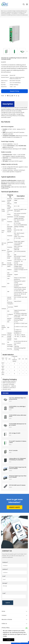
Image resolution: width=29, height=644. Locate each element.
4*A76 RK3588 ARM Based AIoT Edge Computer (18, 425)
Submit (8, 603)
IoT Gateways (22, 14)
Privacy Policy (6, 628)
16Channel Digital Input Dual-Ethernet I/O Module (18, 477)
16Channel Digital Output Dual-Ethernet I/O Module (18, 468)
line (8, 96)
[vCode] (14, 596)
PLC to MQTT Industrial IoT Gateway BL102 (18, 442)
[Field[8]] (15, 572)
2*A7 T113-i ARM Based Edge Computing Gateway (17, 399)
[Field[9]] (15, 579)
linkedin (19, 96)
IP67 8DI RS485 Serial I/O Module (17, 485)
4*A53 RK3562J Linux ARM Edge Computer (17, 407)
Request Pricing (14, 91)
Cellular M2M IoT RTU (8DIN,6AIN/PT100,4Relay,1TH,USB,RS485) (17, 459)
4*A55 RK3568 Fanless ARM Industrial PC (18, 416)
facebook (6, 96)
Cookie (9, 631)
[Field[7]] (15, 566)
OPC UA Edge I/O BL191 (15, 433)
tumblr (16, 96)
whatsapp (12, 96)
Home (3, 611)
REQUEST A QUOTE (15, 507)
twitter (10, 96)
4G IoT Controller (13, 451)
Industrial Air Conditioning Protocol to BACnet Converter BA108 (14, 15)
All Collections (15, 14)
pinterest (14, 96)
